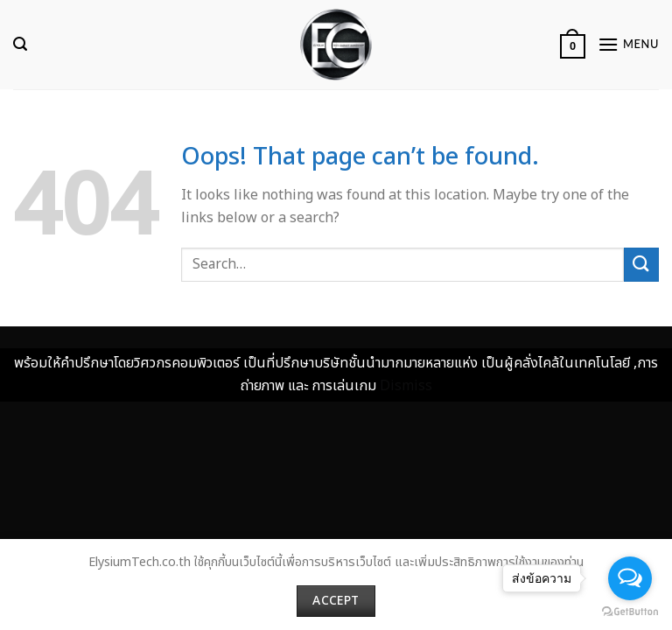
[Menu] (628, 44)
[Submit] (641, 265)
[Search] (20, 44)
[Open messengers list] (630, 578)
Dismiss (406, 386)
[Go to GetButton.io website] (630, 612)
